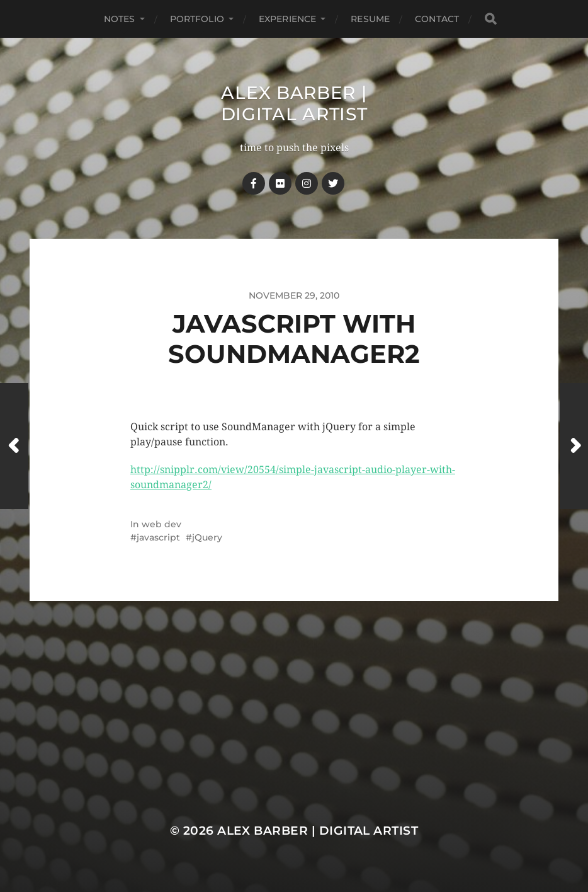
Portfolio (197, 19)
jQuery (207, 537)
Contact (437, 19)
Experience (287, 19)
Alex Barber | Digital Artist (294, 103)
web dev (161, 524)
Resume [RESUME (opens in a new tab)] (370, 19)
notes (120, 19)
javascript (158, 537)
